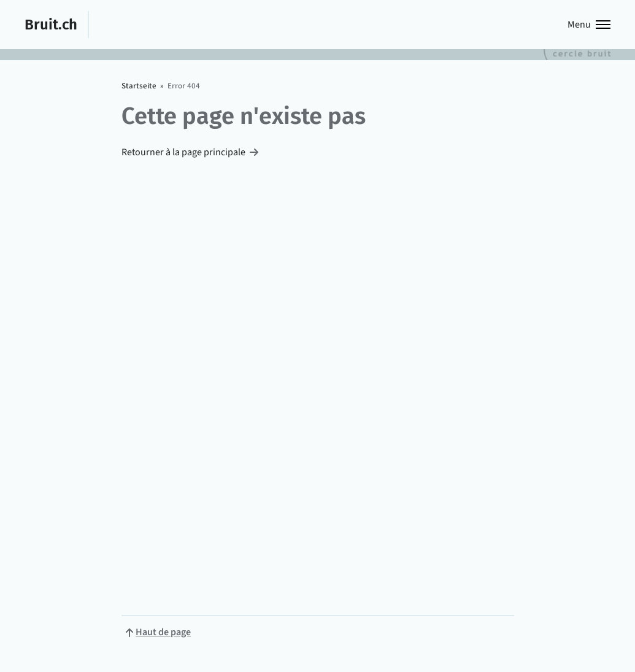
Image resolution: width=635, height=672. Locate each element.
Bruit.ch (51, 24)
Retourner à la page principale (183, 152)
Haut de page (163, 632)
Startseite (139, 86)
